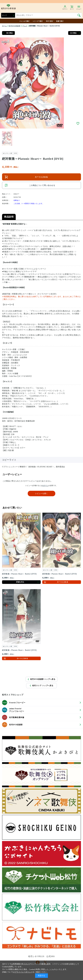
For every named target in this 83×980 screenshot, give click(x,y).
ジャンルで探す (25, 21)
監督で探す (60, 21)
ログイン (45, 486)
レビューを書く (41, 494)
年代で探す (50, 21)
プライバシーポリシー (24, 972)
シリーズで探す (38, 21)
